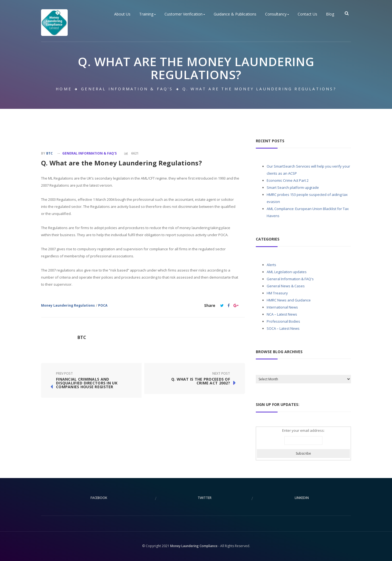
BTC (49, 153)
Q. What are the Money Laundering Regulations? (122, 163)
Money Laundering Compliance (194, 546)
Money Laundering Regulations (68, 305)
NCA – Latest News (282, 314)
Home (64, 89)
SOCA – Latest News (283, 328)
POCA (103, 305)
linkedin (302, 498)
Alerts (271, 265)
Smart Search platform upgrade (293, 187)
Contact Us (307, 14)
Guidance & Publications (235, 14)
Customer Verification (185, 14)
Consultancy (277, 14)
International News (282, 307)
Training (147, 14)
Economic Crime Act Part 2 (288, 180)
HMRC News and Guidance (289, 300)
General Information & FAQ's (127, 89)
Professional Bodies (283, 321)
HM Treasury (277, 293)
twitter (205, 498)
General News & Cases (286, 286)
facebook (99, 498)
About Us (122, 14)
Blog (330, 14)
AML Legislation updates (287, 272)
